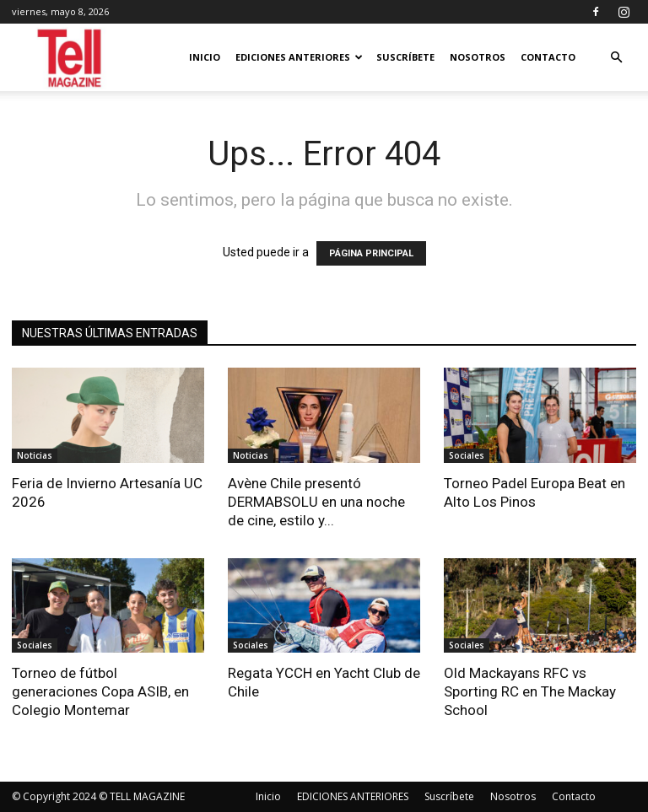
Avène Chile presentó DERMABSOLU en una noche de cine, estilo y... (316, 502)
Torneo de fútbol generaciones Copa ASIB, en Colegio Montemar (100, 691)
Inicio (205, 57)
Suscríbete (405, 57)
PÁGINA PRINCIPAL (371, 253)
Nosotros (478, 57)
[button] (616, 58)
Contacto (548, 57)
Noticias (35, 455)
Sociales (467, 455)
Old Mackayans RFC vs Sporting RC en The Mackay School (530, 691)
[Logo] (70, 58)
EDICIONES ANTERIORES (299, 57)
